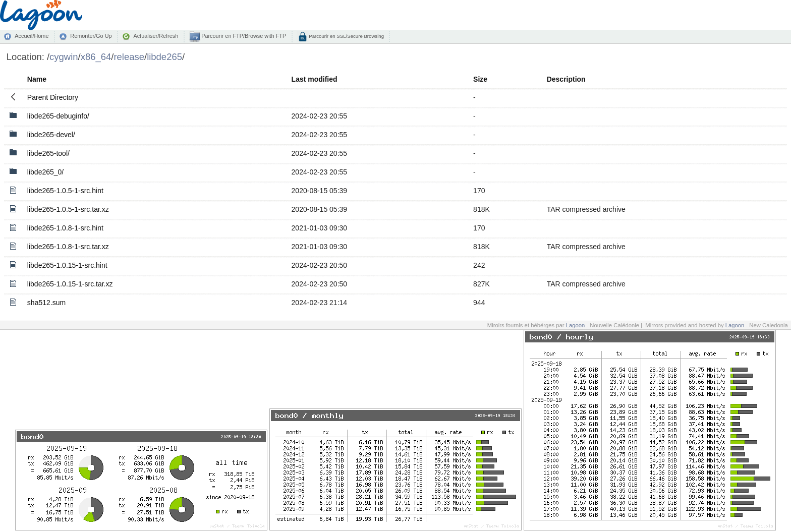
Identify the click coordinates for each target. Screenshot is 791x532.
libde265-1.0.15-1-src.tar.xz (70, 284)
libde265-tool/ (48, 153)
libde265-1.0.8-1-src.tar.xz (68, 247)
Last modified (315, 79)
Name (37, 79)
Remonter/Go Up (91, 36)
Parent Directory (53, 97)
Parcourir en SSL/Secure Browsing (346, 36)
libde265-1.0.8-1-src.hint (65, 228)
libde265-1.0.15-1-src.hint (67, 265)
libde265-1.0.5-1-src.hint (65, 191)
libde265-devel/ (51, 135)
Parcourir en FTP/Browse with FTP (243, 36)
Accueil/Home (32, 36)
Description (566, 79)
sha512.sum (46, 303)
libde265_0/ (45, 172)
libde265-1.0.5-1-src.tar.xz (68, 209)
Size (480, 79)
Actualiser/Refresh (156, 36)
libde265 (164, 57)
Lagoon (576, 325)
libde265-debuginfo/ (58, 116)
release (129, 57)
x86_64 (96, 57)
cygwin (64, 57)
